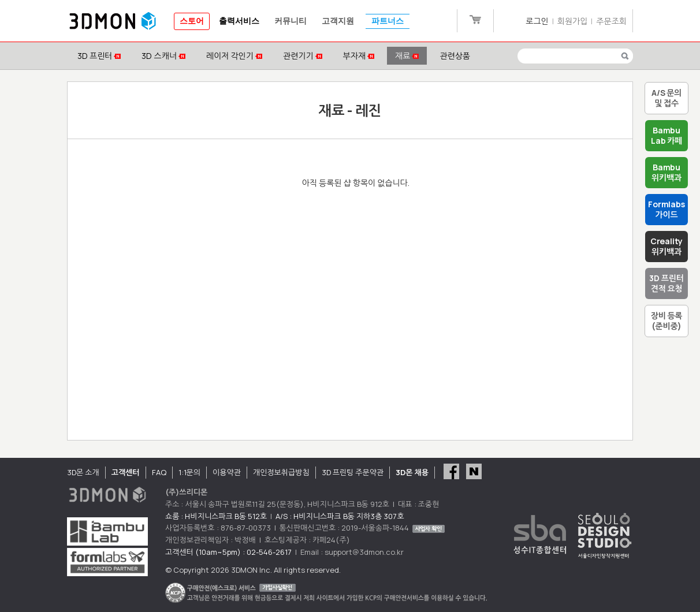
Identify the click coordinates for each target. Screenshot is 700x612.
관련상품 (455, 56)
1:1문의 (189, 472)
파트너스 (388, 21)
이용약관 (227, 472)
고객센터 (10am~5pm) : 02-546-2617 (228, 552)
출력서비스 (239, 21)
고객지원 (338, 21)
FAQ (159, 472)
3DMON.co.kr (113, 21)
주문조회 (611, 21)
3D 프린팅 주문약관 (353, 472)
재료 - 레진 (350, 110)
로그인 (537, 21)
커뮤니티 (291, 21)
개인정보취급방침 (281, 472)
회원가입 (573, 21)
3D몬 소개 (83, 472)
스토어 (192, 21)
